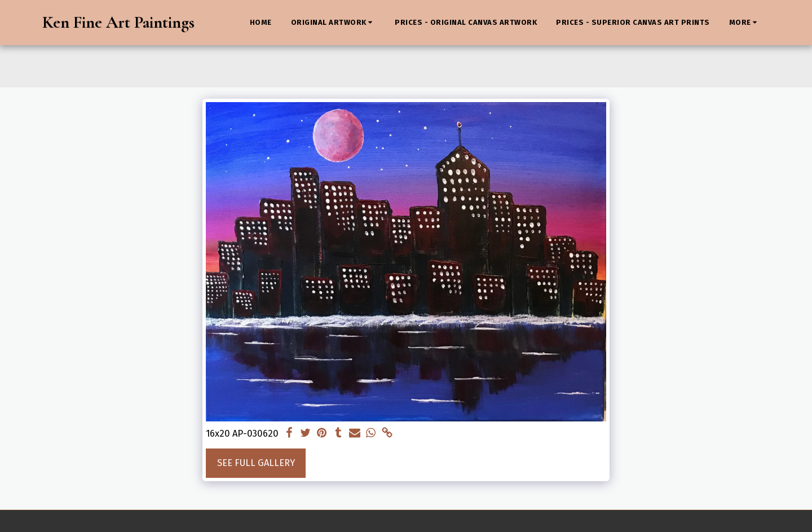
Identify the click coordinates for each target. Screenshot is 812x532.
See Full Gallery (256, 463)
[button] (334, 23)
